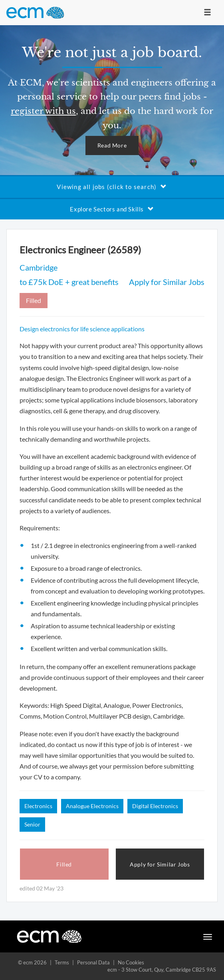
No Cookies (131, 962)
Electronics (38, 806)
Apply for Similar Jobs (167, 282)
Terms (62, 962)
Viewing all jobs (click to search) (112, 187)
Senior (32, 824)
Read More (112, 145)
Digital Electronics (155, 806)
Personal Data (93, 962)
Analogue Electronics (92, 806)
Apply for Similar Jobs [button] (160, 864)
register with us (43, 111)
